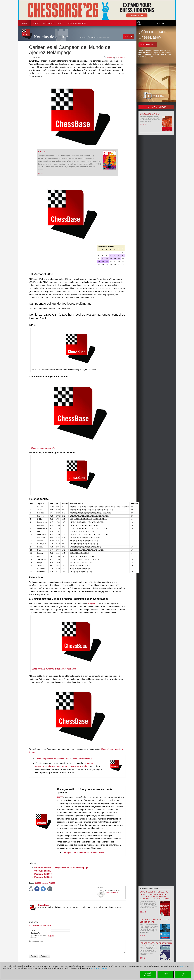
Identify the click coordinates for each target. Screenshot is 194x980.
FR (108, 38)
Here (182, 966)
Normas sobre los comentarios (40, 925)
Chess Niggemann (112, 892)
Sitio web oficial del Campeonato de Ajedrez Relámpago (61, 868)
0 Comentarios (120, 58)
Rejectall (166, 974)
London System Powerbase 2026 (156, 943)
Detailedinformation (148, 974)
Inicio (36, 23)
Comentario (33, 938)
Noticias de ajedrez (51, 37)
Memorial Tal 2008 (43, 877)
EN (103, 38)
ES (105, 38)
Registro (51, 936)
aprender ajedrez (77, 23)
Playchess (93, 603)
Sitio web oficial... (43, 871)
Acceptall (183, 974)
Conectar (159, 24)
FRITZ (60, 797)
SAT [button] (61, 23)
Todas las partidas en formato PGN (52, 759)
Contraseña (35, 933)
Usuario (34, 930)
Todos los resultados (82, 759)
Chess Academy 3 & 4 (150, 114)
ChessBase (44, 905)
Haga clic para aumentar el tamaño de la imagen (54, 669)
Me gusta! (110, 58)
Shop (25, 23)
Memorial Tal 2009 (43, 874)
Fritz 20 (42, 152)
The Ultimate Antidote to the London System (155, 921)
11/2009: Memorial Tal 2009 (45, 883)
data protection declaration (99, 968)
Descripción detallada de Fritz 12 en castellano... (84, 852)
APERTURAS (49, 23)
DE (100, 38)
